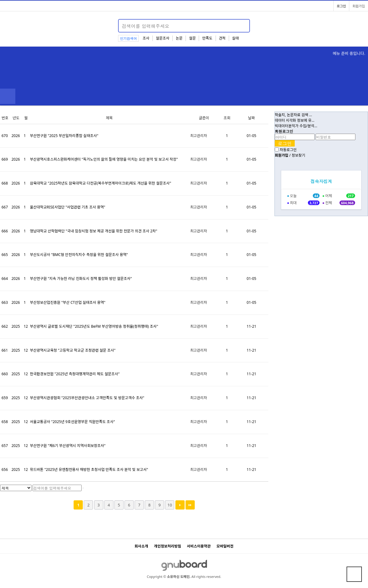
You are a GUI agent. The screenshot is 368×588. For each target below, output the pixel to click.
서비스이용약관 (199, 546)
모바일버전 (225, 546)
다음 (180, 505)
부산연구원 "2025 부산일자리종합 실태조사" (64, 136)
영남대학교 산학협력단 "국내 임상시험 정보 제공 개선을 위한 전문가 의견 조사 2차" (93, 231)
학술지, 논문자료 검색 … (293, 115)
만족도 (207, 38)
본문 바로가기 (0, 0)
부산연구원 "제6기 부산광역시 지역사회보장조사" (68, 446)
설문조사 (163, 38)
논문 (179, 38)
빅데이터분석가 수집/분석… (296, 126)
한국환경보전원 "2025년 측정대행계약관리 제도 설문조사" (75, 374)
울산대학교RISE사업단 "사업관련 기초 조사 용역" (67, 207)
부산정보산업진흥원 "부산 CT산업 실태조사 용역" (67, 302)
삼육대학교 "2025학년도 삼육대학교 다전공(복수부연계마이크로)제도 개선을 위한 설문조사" (100, 183)
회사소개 (141, 546)
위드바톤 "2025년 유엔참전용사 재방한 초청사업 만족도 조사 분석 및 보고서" (89, 470)
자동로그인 (288, 150)
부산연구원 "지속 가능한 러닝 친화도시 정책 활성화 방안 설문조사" (81, 279)
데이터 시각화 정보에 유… (295, 120)
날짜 (251, 118)
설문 (192, 38)
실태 (236, 38)
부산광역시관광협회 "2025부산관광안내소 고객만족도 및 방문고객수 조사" (87, 398)
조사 (146, 38)
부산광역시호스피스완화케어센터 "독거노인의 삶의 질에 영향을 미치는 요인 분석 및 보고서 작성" (104, 159)
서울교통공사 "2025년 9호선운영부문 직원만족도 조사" (72, 422)
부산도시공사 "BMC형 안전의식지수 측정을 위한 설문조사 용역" (79, 255)
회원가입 (359, 6)
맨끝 (190, 505)
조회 (227, 118)
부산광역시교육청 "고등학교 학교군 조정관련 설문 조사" (73, 350)
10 (170, 505)
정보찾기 (298, 155)
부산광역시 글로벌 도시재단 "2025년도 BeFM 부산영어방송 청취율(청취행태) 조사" (94, 326)
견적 (222, 38)
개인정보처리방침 (167, 546)
